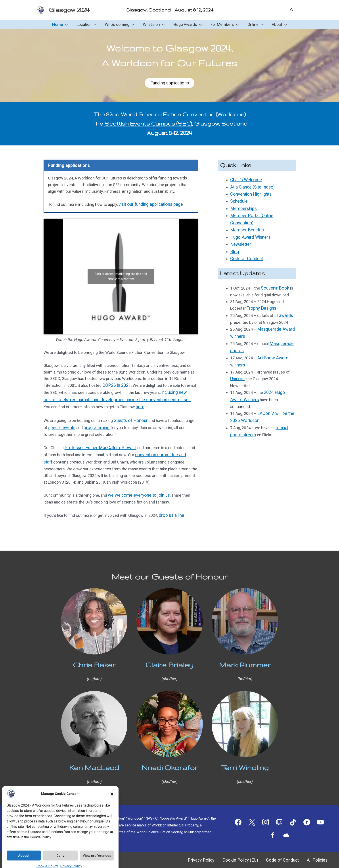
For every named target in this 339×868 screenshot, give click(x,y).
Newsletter (240, 233)
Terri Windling (245, 761)
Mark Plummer (245, 658)
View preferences (97, 849)
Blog (234, 239)
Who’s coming (121, 25)
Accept (24, 849)
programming (94, 424)
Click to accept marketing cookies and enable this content (121, 276)
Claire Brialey (169, 658)
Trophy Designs (260, 294)
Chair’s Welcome (245, 180)
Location (89, 25)
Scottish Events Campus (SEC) (148, 124)
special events (61, 424)
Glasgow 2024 (69, 10)
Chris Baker (94, 658)
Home (63, 25)
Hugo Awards (187, 25)
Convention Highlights (250, 194)
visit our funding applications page (148, 205)
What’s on (154, 25)
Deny (60, 849)
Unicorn (237, 360)
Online (253, 25)
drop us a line (170, 509)
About (276, 25)
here (117, 405)
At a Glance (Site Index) (251, 187)
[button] (112, 787)
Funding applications (169, 83)
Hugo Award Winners (249, 226)
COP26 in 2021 (115, 385)
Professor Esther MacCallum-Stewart (97, 444)
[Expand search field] (291, 10)
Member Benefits (245, 220)
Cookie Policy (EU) (259, 854)
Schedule (238, 200)
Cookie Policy (47, 859)
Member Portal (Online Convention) (261, 213)
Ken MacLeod (94, 761)
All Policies (322, 854)
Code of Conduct (245, 246)
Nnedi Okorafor (170, 761)
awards (285, 301)
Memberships (242, 207)
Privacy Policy (71, 859)
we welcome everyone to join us (136, 490)
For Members (223, 25)
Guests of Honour (129, 418)
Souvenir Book (274, 275)
